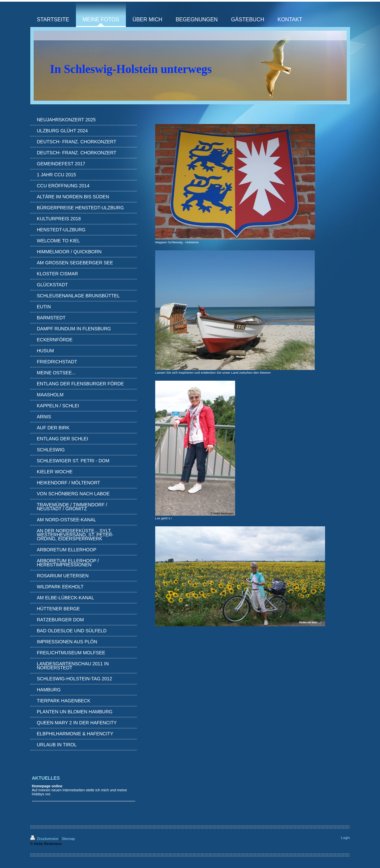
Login (346, 838)
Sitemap (68, 839)
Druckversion (45, 839)
